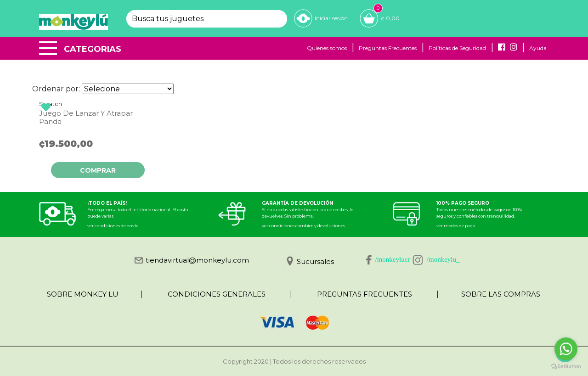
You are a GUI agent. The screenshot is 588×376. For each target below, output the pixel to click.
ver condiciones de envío (113, 226)
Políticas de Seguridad (457, 48)
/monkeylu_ (443, 259)
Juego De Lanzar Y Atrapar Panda (86, 118)
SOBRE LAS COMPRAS (501, 294)
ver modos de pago (456, 226)
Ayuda (538, 48)
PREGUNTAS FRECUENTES (365, 294)
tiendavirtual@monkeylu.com (197, 260)
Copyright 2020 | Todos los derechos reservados (294, 361)
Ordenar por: (56, 89)
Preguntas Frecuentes (388, 48)
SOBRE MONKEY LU (83, 294)
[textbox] (199, 19)
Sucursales (315, 261)
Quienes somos (327, 48)
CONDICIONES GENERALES (217, 294)
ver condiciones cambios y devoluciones (303, 226)
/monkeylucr (393, 259)
